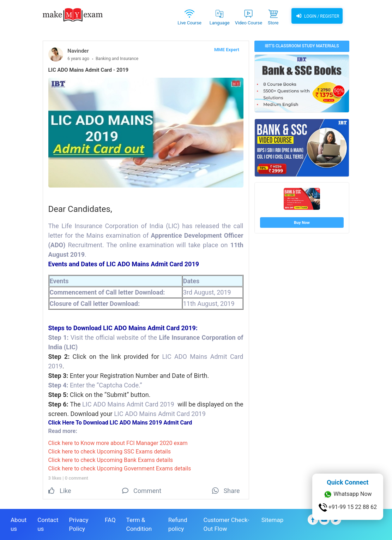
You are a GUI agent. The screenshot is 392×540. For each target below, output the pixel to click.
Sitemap (273, 520)
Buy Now (302, 222)
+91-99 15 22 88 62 (348, 508)
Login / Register (317, 16)
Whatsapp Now (348, 494)
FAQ (110, 520)
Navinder (78, 51)
